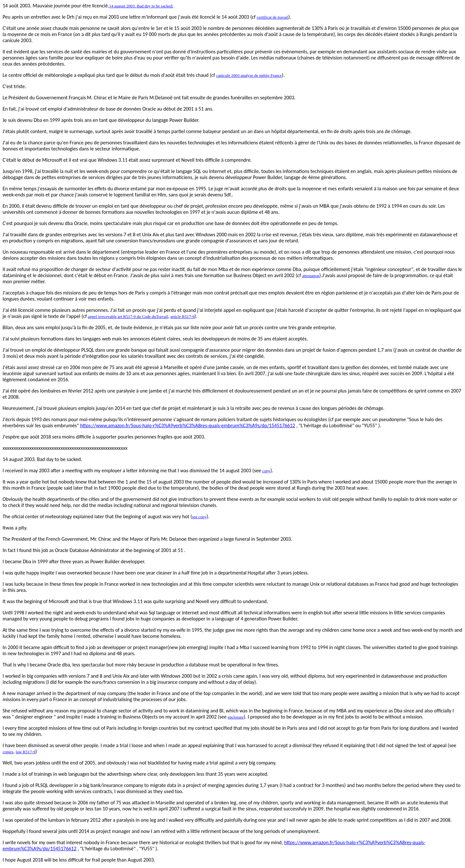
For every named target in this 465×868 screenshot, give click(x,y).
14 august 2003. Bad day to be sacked (42, 459)
